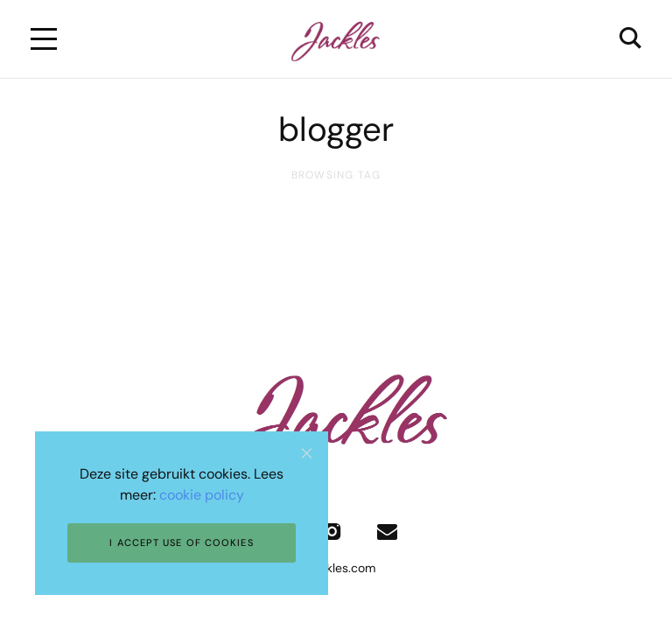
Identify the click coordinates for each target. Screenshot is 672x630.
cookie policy (202, 495)
